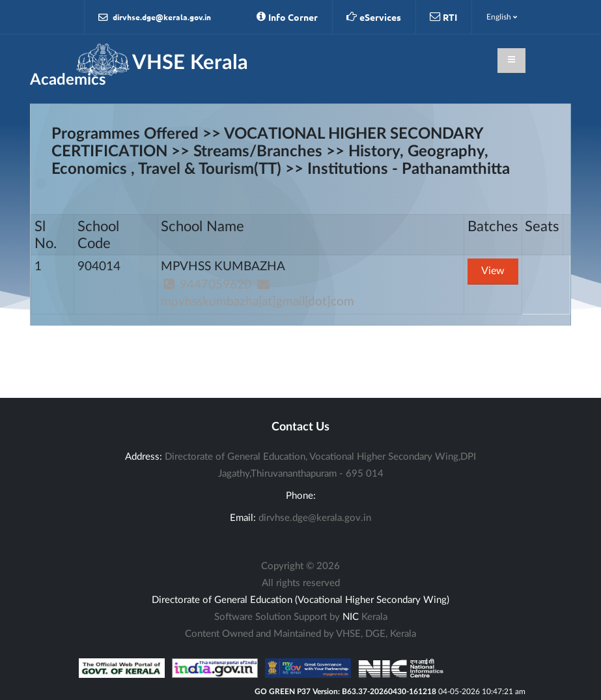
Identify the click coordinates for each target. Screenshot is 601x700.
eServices (374, 17)
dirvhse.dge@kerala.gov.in (155, 17)
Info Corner (287, 17)
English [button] (502, 17)
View (493, 271)
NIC (351, 617)
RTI (443, 17)
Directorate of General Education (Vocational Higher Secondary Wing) (300, 600)
